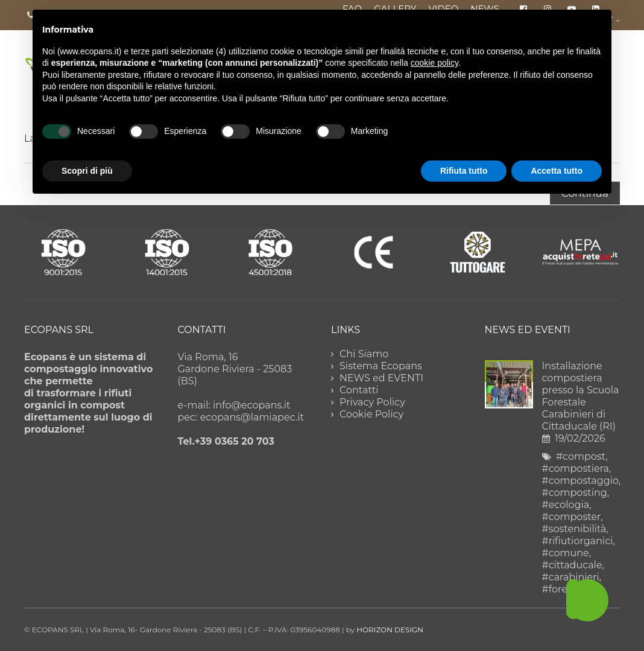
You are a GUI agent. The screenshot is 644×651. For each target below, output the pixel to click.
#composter (572, 517)
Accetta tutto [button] (557, 171)
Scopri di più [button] (87, 171)
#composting (575, 493)
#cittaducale (572, 565)
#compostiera (576, 468)
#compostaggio (580, 481)
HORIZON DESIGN (390, 630)
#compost (581, 456)
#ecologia (566, 505)
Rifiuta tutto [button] (464, 171)
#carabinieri (571, 577)
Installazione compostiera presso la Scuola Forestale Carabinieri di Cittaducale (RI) (581, 396)
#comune (566, 553)
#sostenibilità (574, 529)
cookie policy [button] (434, 63)
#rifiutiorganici (578, 541)
